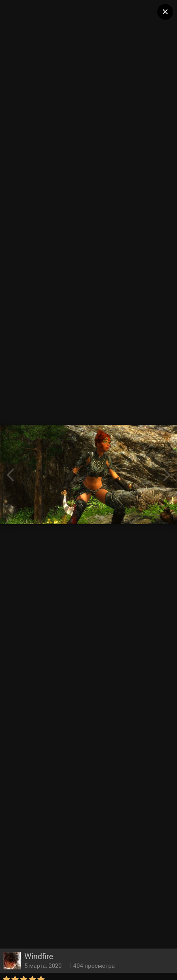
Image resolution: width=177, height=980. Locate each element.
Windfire (39, 956)
